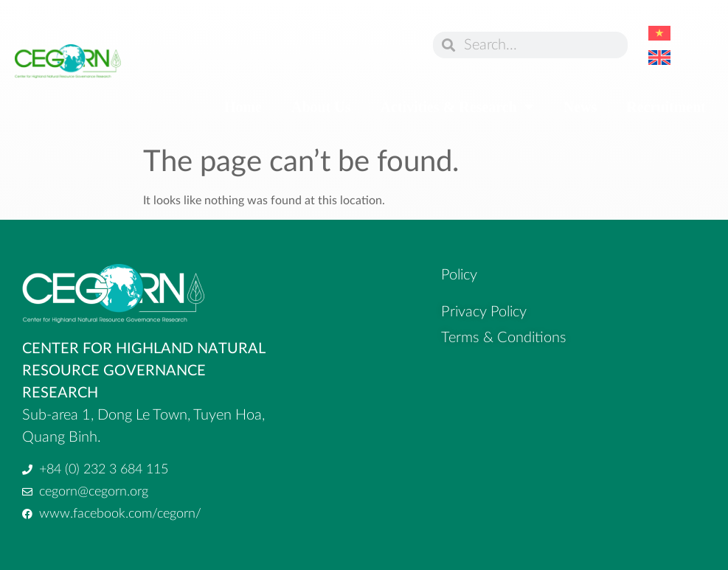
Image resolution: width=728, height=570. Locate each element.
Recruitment (666, 107)
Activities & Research (457, 107)
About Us (321, 107)
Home (243, 107)
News (580, 107)
